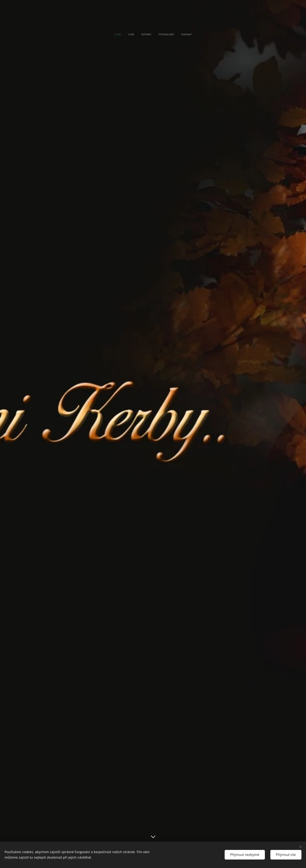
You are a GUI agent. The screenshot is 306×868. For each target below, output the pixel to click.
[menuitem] (140, 35)
